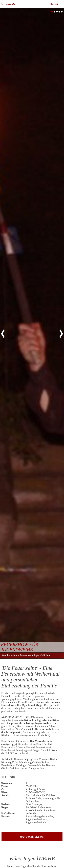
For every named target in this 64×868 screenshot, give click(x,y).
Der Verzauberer (10, 4)
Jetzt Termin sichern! (32, 837)
